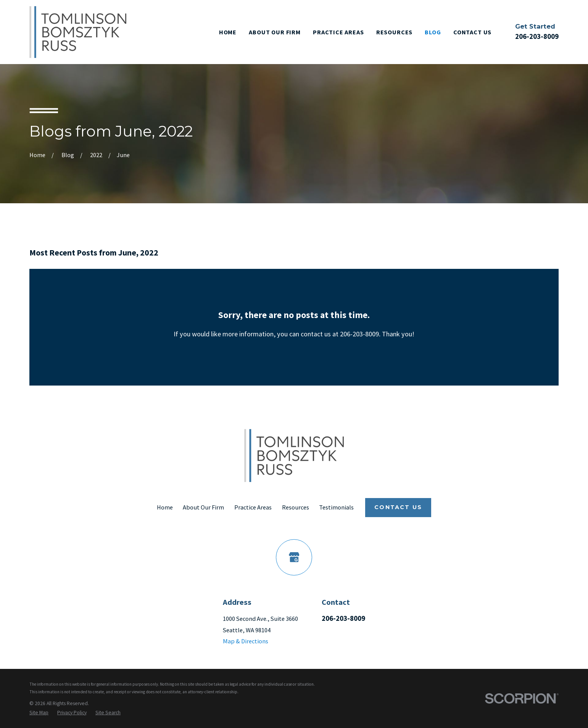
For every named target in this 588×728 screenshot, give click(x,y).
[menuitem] (39, 713)
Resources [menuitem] (394, 32)
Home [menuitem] (228, 32)
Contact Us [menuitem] (472, 32)
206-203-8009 (537, 36)
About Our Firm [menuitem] (275, 32)
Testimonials (336, 507)
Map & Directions (246, 641)
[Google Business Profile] (294, 558)
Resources (296, 507)
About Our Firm (203, 507)
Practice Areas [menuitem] (338, 32)
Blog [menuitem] (433, 32)
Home (165, 507)
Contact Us (398, 507)
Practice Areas (253, 507)
